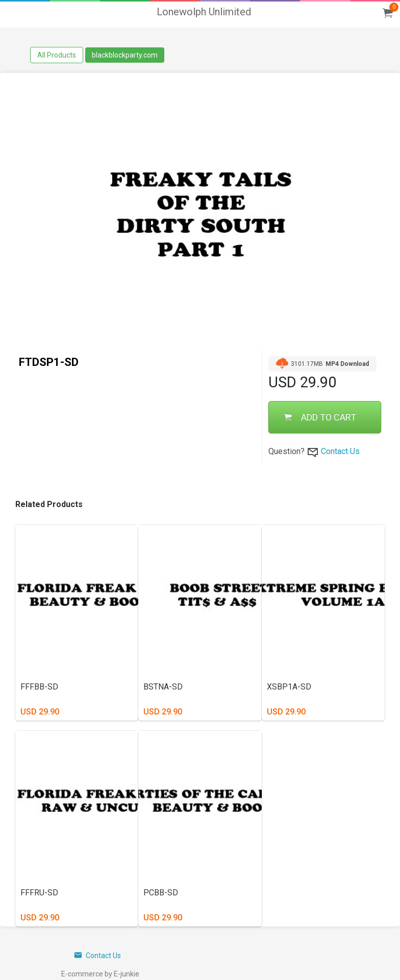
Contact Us (340, 451)
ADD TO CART (320, 417)
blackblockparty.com (125, 55)
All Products (57, 55)
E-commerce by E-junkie (100, 974)
